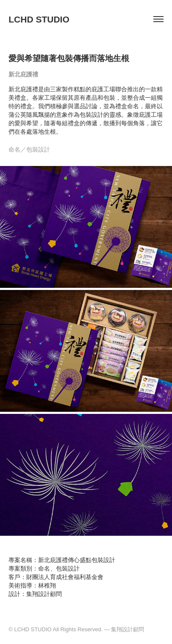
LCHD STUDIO (39, 19)
